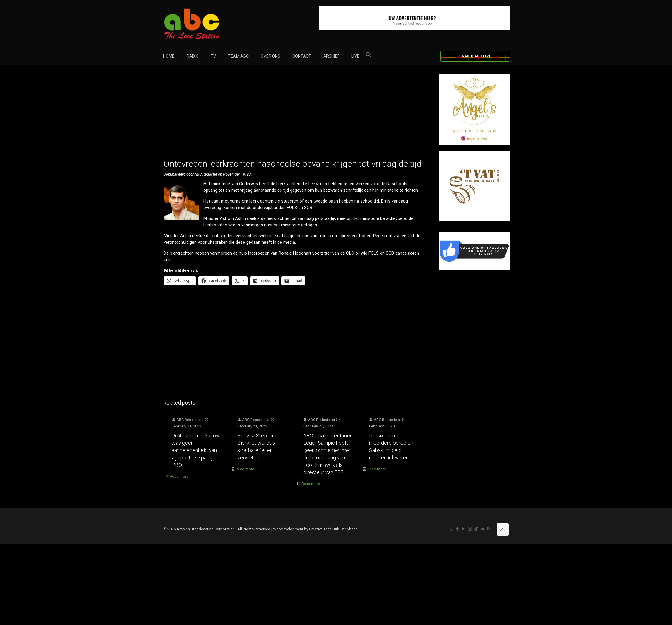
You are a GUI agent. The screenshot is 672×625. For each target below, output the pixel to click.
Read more (179, 476)
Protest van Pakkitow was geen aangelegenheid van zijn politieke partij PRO (196, 450)
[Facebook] (474, 269)
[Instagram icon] (470, 529)
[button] (368, 56)
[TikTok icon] (476, 529)
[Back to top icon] (503, 529)
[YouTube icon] (464, 529)
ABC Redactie (188, 420)
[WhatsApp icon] (451, 529)
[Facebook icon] (458, 529)
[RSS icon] (489, 529)
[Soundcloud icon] (482, 529)
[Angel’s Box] (474, 143)
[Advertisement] (295, 115)
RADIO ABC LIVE (476, 56)
